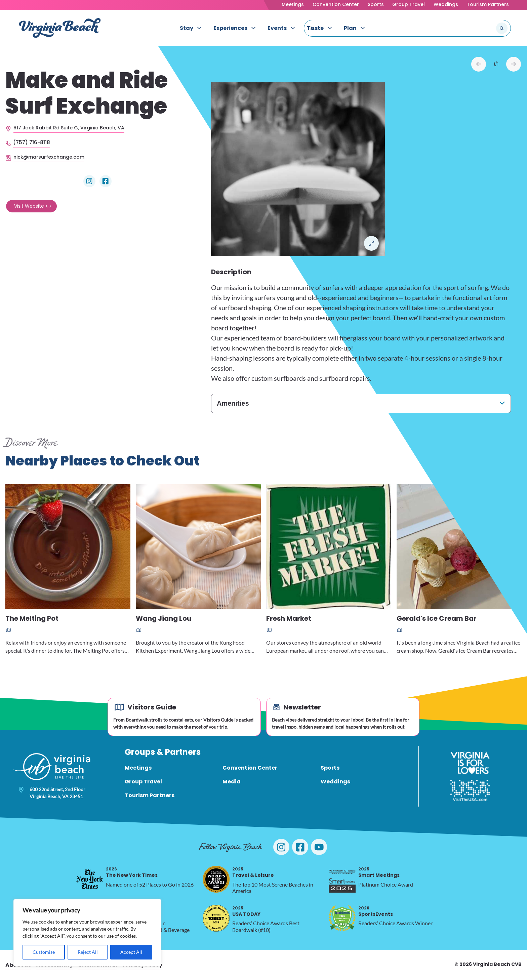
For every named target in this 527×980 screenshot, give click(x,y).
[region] (87, 933)
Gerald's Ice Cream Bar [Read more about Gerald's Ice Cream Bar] (437, 619)
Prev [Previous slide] (479, 64)
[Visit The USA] (470, 790)
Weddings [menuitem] (335, 782)
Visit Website (29, 206)
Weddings (446, 4)
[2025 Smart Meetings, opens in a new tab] (342, 879)
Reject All (88, 952)
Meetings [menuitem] (138, 768)
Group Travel (409, 4)
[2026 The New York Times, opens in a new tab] (90, 879)
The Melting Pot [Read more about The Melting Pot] (32, 619)
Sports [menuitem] (330, 768)
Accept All (131, 952)
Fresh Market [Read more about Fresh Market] (289, 619)
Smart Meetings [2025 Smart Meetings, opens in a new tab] (379, 872)
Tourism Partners (488, 4)
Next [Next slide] (514, 64)
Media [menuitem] (232, 782)
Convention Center (336, 4)
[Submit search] (502, 28)
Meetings (293, 4)
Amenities (233, 403)
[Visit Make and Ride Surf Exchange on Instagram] (89, 181)
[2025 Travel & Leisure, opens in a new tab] (216, 879)
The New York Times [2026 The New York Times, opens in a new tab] (132, 872)
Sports (376, 4)
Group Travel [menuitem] (143, 782)
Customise (44, 952)
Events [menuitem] (277, 28)
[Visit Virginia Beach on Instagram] (281, 847)
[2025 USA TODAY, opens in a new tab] (216, 918)
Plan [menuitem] (350, 28)
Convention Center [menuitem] (250, 768)
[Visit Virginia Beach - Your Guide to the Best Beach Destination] (60, 28)
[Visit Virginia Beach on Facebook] (300, 847)
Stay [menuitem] (187, 28)
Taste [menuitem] (315, 28)
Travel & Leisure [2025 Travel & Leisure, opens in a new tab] (253, 872)
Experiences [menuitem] (230, 28)
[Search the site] (479, 28)
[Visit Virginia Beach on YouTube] (319, 847)
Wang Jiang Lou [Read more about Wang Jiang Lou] (164, 619)
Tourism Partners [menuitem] (150, 795)
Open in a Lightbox (371, 243)
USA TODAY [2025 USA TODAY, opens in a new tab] (246, 911)
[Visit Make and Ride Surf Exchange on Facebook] (106, 181)
